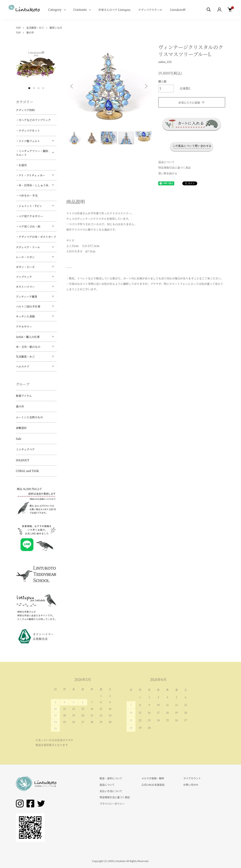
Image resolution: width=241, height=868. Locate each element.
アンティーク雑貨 (27, 296)
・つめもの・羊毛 (27, 195)
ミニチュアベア (25, 449)
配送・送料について (111, 778)
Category (55, 10)
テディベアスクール (150, 10)
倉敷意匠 (21, 428)
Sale (19, 439)
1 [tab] (29, 88)
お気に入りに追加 (192, 102)
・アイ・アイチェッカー (31, 175)
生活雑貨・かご (35, 28)
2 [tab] (34, 88)
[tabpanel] (36, 64)
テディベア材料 (25, 110)
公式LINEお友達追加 (153, 785)
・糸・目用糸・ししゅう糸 (32, 185)
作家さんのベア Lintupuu (114, 10)
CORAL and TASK (27, 471)
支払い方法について (111, 791)
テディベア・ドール (28, 247)
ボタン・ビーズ (25, 267)
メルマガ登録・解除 (153, 778)
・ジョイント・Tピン (29, 206)
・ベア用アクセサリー (29, 216)
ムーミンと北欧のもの (29, 417)
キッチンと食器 (25, 316)
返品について (166, 162)
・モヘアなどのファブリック (33, 120)
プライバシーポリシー (112, 804)
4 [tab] (43, 88)
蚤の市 (30, 32)
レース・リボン (25, 257)
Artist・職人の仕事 (28, 337)
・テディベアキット (28, 131)
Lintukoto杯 (178, 10)
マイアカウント (192, 778)
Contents (80, 10)
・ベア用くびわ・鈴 (28, 226)
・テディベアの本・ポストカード (36, 237)
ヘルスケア (23, 366)
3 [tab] (39, 88)
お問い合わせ (191, 785)
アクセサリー (24, 327)
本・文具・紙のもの (28, 347)
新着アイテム (24, 396)
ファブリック (24, 277)
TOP (18, 28)
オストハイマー (25, 287)
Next (146, 86)
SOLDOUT (23, 460)
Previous (72, 86)
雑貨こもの (56, 28)
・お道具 (21, 165)
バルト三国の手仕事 (28, 306)
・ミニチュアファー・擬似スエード (32, 153)
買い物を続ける (168, 173)
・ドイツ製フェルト (28, 141)
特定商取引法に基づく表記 (175, 168)
